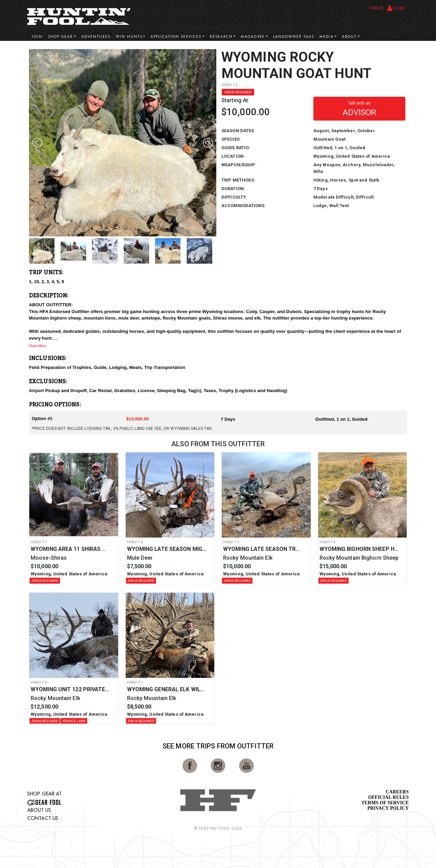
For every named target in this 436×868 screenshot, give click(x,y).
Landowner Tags (294, 37)
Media (327, 37)
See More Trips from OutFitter (218, 746)
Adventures (96, 37)
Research (221, 37)
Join (37, 37)
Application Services (176, 37)
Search (377, 8)
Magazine (253, 37)
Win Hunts (129, 37)
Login (396, 8)
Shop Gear (60, 37)
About (349, 37)
